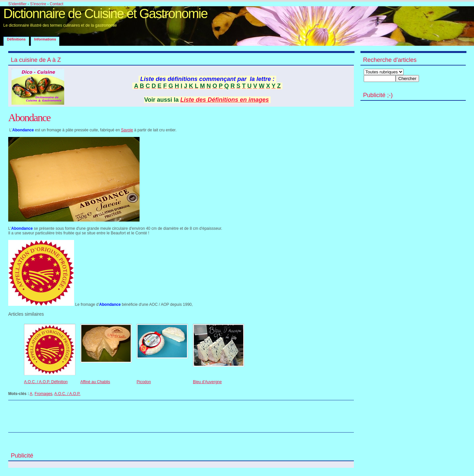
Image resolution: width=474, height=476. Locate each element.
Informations (45, 39)
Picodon (144, 382)
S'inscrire (38, 4)
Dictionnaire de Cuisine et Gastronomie (105, 13)
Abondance (29, 118)
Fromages (43, 394)
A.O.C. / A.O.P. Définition (46, 382)
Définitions (16, 39)
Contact (56, 4)
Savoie (127, 130)
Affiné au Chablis (95, 382)
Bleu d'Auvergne (207, 382)
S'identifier (17, 4)
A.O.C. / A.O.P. (67, 394)
